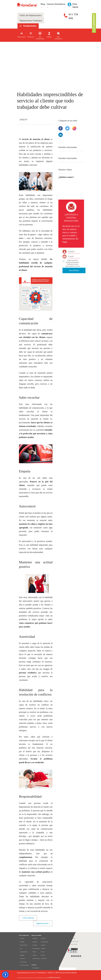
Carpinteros (43, 938)
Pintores (43, 952)
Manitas (34, 952)
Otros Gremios (44, 958)
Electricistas (35, 938)
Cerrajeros (43, 945)
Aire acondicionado (23, 952)
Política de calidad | (46, 978)
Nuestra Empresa (35, 968)
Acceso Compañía (73, 944)
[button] (5, 975)
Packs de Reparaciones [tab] (31, 15)
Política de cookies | (32, 978)
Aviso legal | (19, 978)
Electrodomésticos (23, 945)
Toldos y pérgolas (44, 942)
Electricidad (22, 942)
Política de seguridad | (39, 978)
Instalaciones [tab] (30, 26)
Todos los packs (23, 962)
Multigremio (22, 955)
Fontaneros (35, 945)
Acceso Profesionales (74, 941)
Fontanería (22, 938)
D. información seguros (24, 965)
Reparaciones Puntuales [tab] (31, 21)
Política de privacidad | (25, 978)
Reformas (43, 955)
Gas (21, 948)
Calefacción (35, 942)
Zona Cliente (72, 938)
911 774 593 (73, 16)
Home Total (22, 958)
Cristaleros (43, 948)
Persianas (34, 955)
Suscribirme (74, 270)
